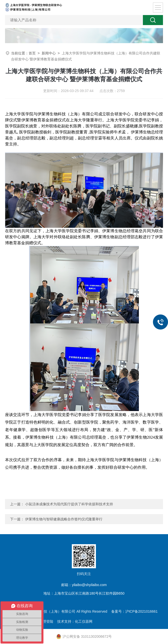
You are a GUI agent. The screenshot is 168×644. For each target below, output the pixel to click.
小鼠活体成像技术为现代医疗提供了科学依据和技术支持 (69, 504)
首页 (32, 53)
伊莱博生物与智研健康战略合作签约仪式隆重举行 (64, 519)
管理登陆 (46, 621)
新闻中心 (49, 53)
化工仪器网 (84, 621)
